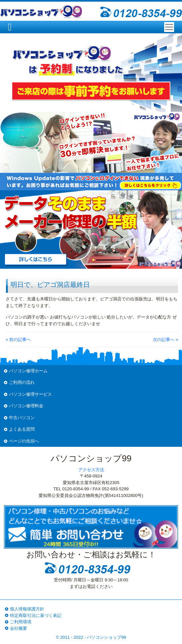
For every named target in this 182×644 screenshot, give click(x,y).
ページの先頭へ (24, 441)
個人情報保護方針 (27, 609)
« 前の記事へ (18, 339)
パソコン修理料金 (26, 406)
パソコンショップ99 (106, 637)
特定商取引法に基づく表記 (36, 615)
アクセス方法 (91, 470)
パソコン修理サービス (30, 394)
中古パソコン (22, 418)
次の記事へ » (165, 339)
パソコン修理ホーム (28, 371)
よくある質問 (22, 429)
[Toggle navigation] (169, 27)
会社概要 (18, 628)
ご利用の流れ (22, 382)
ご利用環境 (21, 622)
